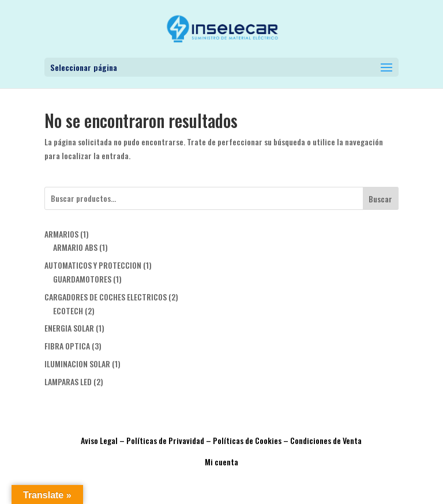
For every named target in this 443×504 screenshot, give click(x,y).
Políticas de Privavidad (165, 440)
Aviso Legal (99, 440)
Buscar (380, 199)
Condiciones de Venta (326, 440)
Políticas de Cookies (247, 440)
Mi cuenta (221, 462)
